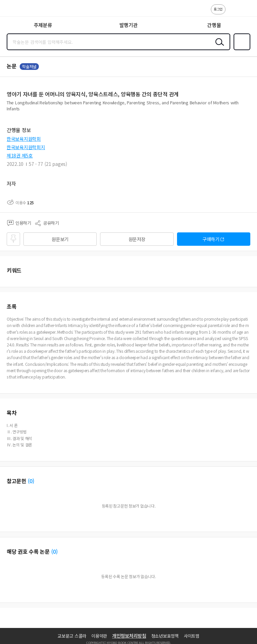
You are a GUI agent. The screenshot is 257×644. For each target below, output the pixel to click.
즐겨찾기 (241, 49)
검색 (218, 47)
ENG (247, 13)
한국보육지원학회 (24, 139)
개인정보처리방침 (129, 636)
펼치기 (249, 111)
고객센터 (233, 13)
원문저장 (137, 239)
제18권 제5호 (20, 155)
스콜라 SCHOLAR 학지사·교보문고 (20, 10)
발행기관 (129, 25)
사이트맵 (192, 636)
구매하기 (211, 239)
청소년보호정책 (165, 636)
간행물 (214, 25)
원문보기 (60, 239)
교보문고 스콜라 (72, 636)
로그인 (218, 9)
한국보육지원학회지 (26, 147)
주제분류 (43, 25)
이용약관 (99, 636)
